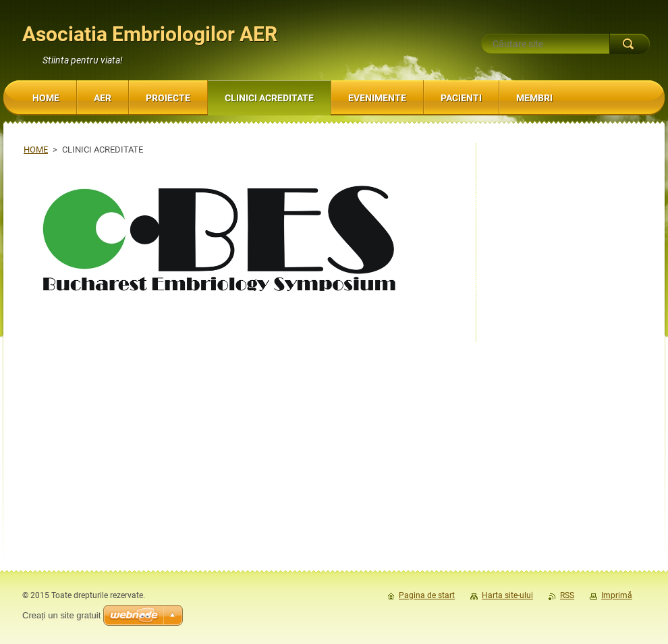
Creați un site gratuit (61, 615)
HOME (36, 150)
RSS (567, 595)
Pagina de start (427, 595)
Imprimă (617, 595)
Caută (630, 44)
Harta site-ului (507, 595)
